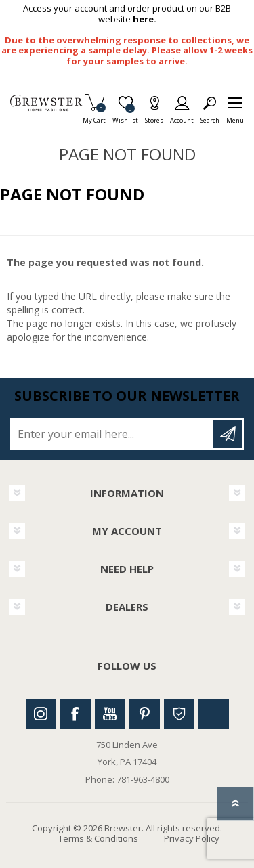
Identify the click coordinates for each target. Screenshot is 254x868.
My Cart (94, 116)
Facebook (76, 714)
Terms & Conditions (98, 838)
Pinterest (145, 714)
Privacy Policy (192, 838)
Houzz (179, 714)
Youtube (110, 714)
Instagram (41, 714)
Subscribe (228, 434)
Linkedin (214, 714)
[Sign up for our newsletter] (113, 434)
